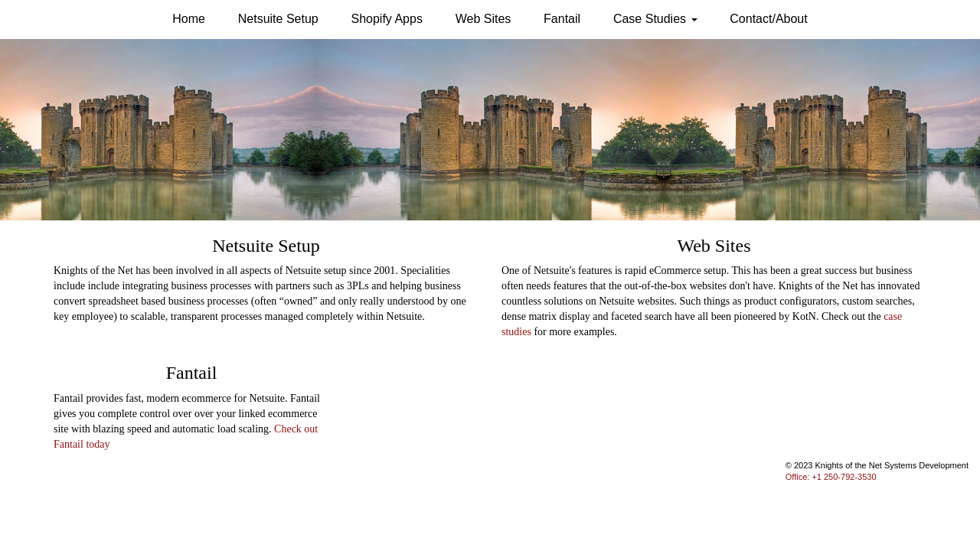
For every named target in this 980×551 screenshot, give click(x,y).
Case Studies (655, 19)
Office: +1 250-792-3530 (831, 477)
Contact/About (768, 19)
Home (189, 19)
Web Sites (483, 19)
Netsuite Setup (278, 19)
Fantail (562, 19)
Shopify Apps (387, 19)
